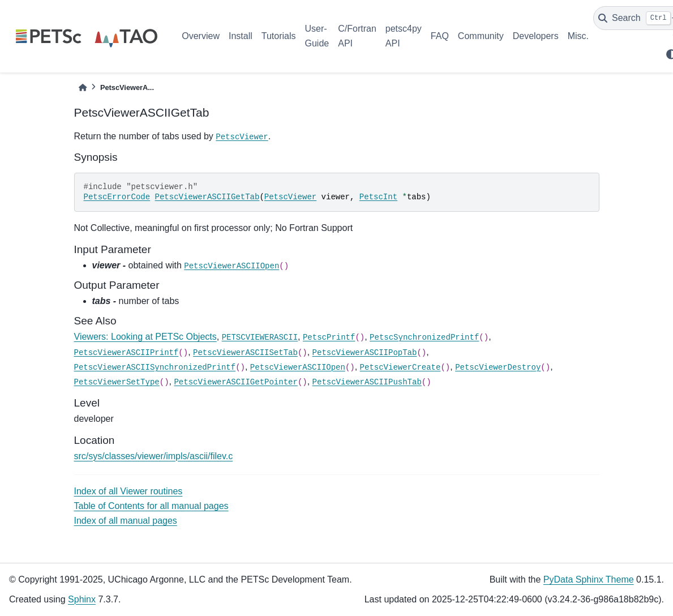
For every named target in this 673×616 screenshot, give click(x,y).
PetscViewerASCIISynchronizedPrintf (155, 367)
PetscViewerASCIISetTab (245, 353)
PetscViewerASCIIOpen (232, 266)
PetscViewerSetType (117, 382)
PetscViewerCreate (400, 367)
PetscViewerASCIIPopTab (365, 353)
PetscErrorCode (117, 197)
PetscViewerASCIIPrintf (127, 353)
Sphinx (82, 599)
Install (241, 36)
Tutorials (279, 36)
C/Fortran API (357, 36)
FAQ (440, 36)
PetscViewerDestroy (498, 367)
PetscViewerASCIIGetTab (207, 197)
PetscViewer (242, 137)
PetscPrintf (329, 337)
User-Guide (317, 36)
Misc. (578, 36)
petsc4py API (404, 36)
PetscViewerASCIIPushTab (367, 382)
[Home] (83, 87)
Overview (201, 36)
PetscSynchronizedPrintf (424, 337)
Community (481, 36)
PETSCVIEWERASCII (260, 337)
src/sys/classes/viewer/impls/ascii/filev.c (154, 456)
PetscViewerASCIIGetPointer (235, 382)
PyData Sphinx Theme (589, 579)
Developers (536, 36)
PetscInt (378, 197)
